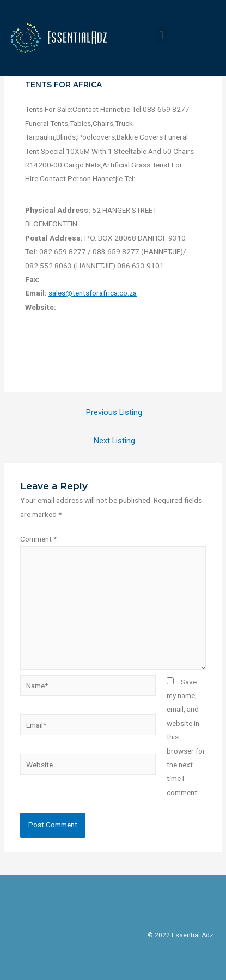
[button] (161, 36)
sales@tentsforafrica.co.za (93, 293)
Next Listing (114, 441)
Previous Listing (114, 412)
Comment (38, 539)
